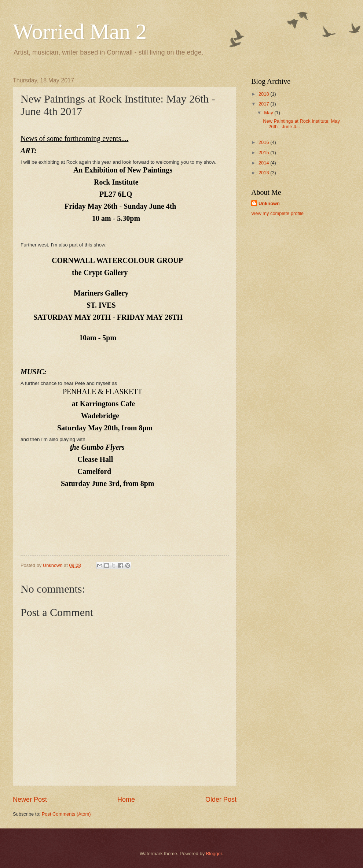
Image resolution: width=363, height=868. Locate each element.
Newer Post (30, 800)
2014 (264, 163)
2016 (264, 142)
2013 (264, 173)
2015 (264, 153)
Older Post (221, 800)
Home (126, 800)
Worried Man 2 (80, 31)
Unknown (269, 203)
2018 (264, 94)
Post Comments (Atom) (66, 814)
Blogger (214, 854)
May (269, 113)
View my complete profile (277, 213)
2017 (264, 104)
